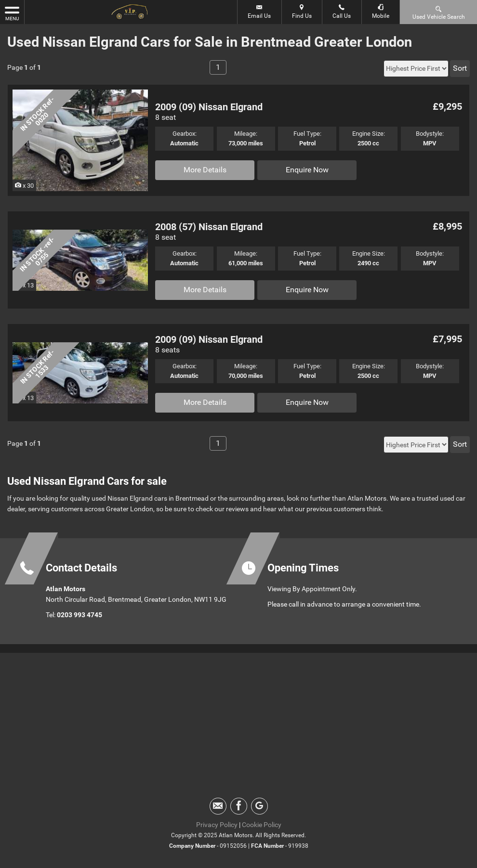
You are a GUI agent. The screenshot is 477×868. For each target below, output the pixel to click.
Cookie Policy (262, 825)
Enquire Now (307, 170)
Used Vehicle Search (439, 12)
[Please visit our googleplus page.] (259, 806)
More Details (205, 170)
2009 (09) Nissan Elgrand (209, 107)
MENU (12, 13)
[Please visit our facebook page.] (239, 806)
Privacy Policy (217, 825)
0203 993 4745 (79, 615)
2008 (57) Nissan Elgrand (209, 227)
